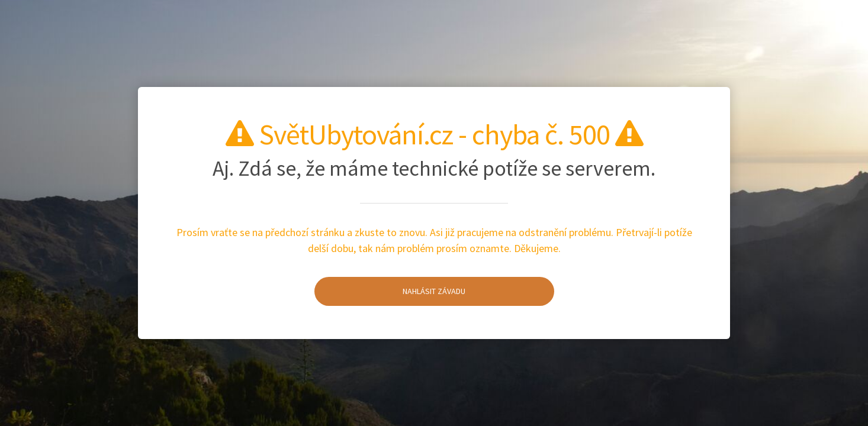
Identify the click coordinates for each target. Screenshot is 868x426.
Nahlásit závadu (390, 291)
